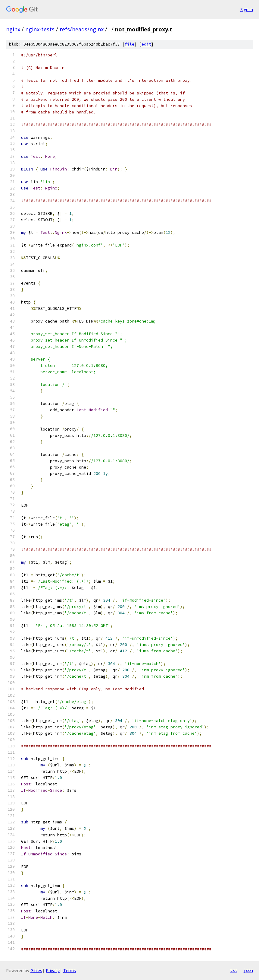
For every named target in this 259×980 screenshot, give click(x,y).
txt (234, 970)
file (129, 44)
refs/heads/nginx (82, 29)
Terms (70, 970)
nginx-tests (40, 29)
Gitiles (36, 970)
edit (146, 44)
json (248, 970)
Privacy (53, 970)
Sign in (247, 10)
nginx (13, 29)
